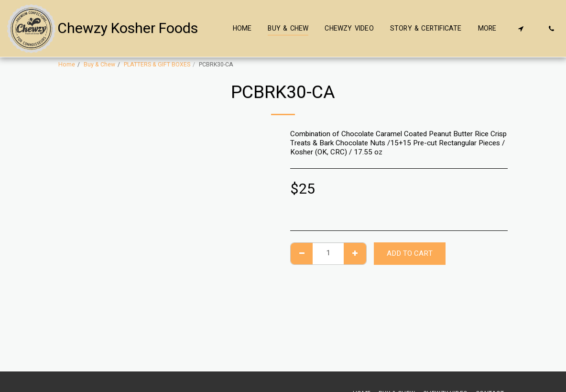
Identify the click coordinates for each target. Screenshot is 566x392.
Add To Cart (410, 253)
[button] (521, 28)
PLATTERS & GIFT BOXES (157, 65)
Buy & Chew (99, 65)
